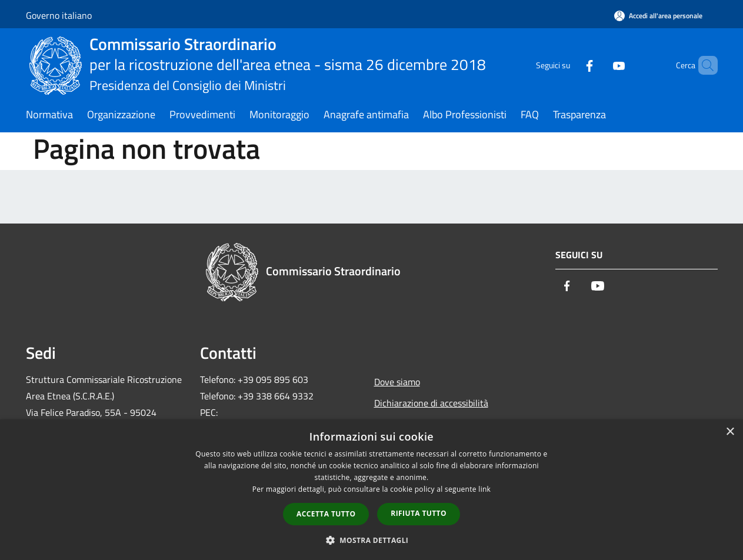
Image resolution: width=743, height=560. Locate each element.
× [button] (730, 432)
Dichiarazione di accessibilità (431, 403)
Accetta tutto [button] (326, 514)
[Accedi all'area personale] (658, 16)
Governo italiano (59, 15)
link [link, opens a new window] (484, 489)
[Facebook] (569, 65)
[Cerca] (704, 65)
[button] (372, 540)
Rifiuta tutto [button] (419, 513)
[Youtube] (599, 65)
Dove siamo (397, 382)
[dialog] (371, 490)
